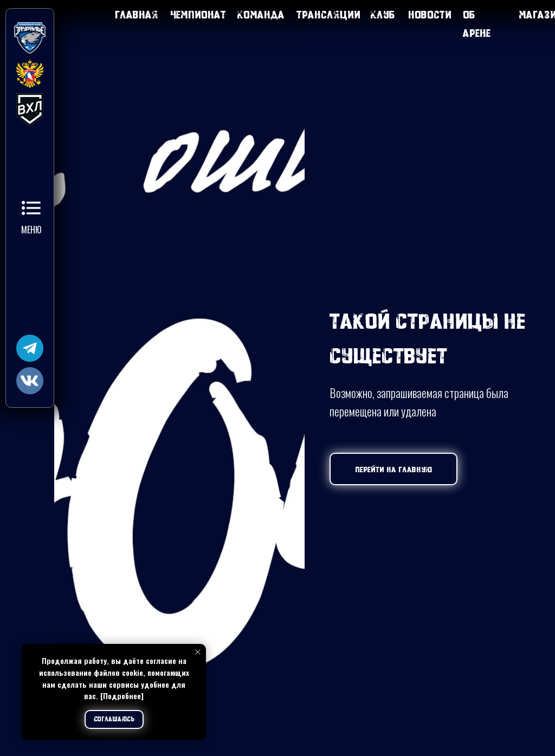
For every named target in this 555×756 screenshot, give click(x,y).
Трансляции (328, 14)
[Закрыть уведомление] (198, 652)
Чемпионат (198, 14)
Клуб (383, 14)
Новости (430, 14)
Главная (137, 14)
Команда (261, 14)
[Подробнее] (122, 696)
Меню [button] (31, 230)
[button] (31, 208)
